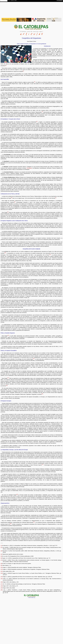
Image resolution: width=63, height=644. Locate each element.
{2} (23, 71)
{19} (34, 522)
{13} (34, 359)
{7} (56, 198)
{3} (35, 82)
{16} (42, 394)
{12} (8, 335)
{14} (8, 378)
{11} (50, 255)
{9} (8, 212)
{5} (37, 122)
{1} (6, 65)
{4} (42, 112)
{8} (15, 202)
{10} (5, 253)
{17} (43, 465)
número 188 (29, 32)
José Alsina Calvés (31, 41)
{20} (11, 524)
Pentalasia (29, 168)
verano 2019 (36, 32)
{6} (12, 198)
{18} (17, 494)
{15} (7, 385)
